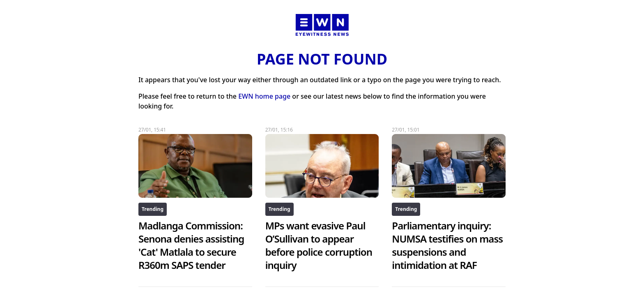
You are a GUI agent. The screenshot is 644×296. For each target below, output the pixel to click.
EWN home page (264, 96)
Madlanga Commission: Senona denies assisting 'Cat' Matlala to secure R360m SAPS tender (191, 245)
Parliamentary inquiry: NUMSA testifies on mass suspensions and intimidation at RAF (447, 245)
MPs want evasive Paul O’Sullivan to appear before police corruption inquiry (319, 245)
